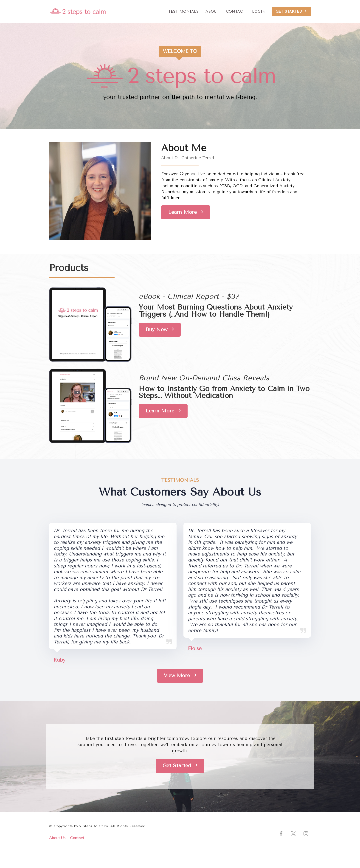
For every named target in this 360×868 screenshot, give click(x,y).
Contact (77, 838)
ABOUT (212, 11)
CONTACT (236, 11)
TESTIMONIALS (183, 11)
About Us (57, 838)
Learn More (186, 212)
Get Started (180, 765)
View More (180, 675)
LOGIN (259, 11)
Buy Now (160, 329)
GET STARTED (291, 11)
